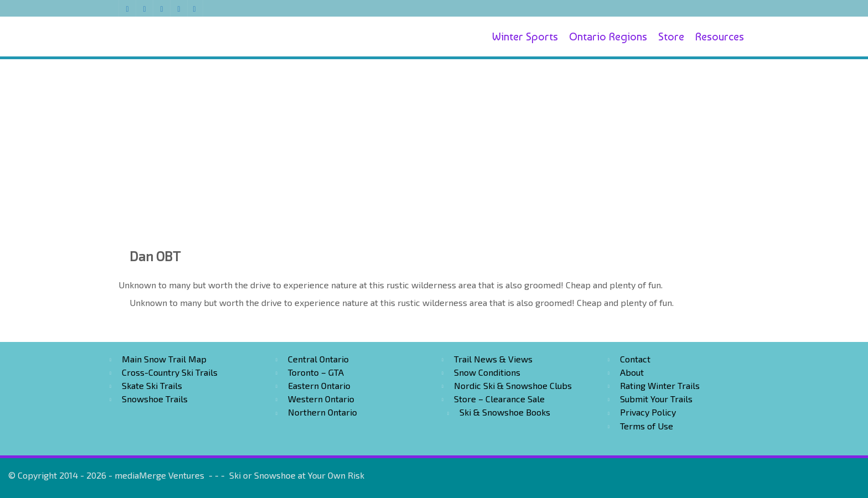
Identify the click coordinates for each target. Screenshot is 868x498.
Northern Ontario (322, 412)
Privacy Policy (648, 412)
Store (671, 37)
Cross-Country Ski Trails (170, 372)
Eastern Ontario (319, 385)
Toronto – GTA (316, 372)
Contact (635, 359)
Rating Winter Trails (660, 385)
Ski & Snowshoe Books (505, 412)
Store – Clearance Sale (499, 399)
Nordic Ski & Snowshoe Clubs (513, 385)
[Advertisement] (434, 139)
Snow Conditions (487, 372)
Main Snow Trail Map (164, 359)
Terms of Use (647, 426)
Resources (720, 37)
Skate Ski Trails (152, 385)
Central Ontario (318, 359)
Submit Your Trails (656, 399)
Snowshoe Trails (155, 399)
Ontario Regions (608, 37)
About (632, 372)
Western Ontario (321, 399)
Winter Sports (525, 37)
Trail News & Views (493, 359)
